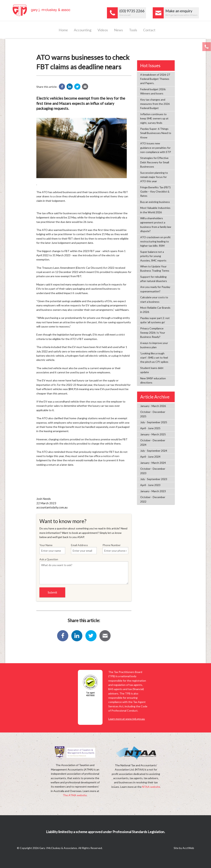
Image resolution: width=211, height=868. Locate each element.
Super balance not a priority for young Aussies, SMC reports (153, 256)
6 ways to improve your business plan (154, 345)
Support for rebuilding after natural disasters (154, 279)
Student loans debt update (152, 370)
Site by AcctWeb (184, 848)
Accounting (83, 30)
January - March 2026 (153, 406)
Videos (103, 30)
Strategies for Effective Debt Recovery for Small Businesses (155, 162)
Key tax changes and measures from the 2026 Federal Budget (155, 104)
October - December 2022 (153, 499)
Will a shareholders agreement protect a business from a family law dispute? (156, 225)
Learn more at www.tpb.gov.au (127, 719)
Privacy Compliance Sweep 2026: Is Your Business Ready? (153, 333)
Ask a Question (84, 571)
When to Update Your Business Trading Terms (155, 268)
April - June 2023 (150, 485)
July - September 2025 (154, 422)
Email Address (84, 549)
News (118, 30)
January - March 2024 (153, 463)
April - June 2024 (150, 457)
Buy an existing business (155, 202)
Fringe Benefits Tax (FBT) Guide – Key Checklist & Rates (155, 192)
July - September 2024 (154, 451)
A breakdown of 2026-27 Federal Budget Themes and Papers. (155, 79)
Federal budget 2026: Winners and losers (153, 91)
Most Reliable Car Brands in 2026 (155, 310)
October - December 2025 (153, 414)
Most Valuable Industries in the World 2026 (155, 210)
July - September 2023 (154, 479)
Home (63, 30)
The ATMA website (75, 795)
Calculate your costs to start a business (154, 299)
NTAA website (151, 787)
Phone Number (115, 549)
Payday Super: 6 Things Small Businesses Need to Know (156, 133)
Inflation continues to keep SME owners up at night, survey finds (154, 118)
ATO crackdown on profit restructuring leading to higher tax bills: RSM (155, 241)
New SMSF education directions (153, 380)
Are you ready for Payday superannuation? (155, 289)
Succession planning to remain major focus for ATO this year (154, 177)
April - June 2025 (150, 428)
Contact (149, 30)
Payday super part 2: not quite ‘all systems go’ (155, 320)
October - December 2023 (153, 471)
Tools (133, 30)
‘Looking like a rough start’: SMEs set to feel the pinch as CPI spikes (154, 358)
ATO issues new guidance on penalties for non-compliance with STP (156, 148)
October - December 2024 (153, 442)
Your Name (52, 549)
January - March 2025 (153, 434)
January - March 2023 (153, 491)
